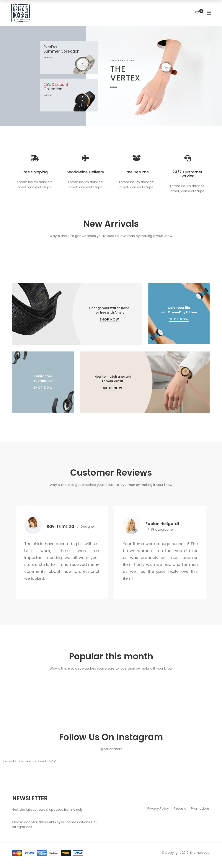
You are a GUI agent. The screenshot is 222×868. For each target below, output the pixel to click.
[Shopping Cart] (197, 13)
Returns (180, 808)
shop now (41, 95)
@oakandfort (111, 749)
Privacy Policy (158, 808)
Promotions (200, 808)
